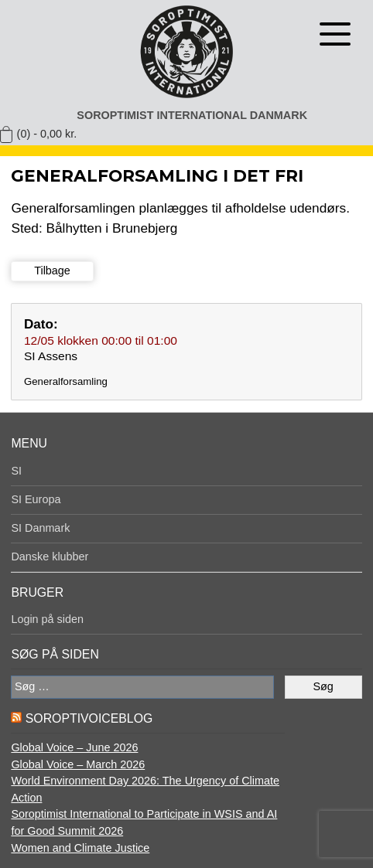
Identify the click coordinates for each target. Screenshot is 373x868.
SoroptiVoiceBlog (89, 718)
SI (16, 471)
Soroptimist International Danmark (192, 115)
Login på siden (47, 619)
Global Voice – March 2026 (78, 764)
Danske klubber (50, 557)
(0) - (47, 134)
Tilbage (52, 271)
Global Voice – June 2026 (74, 747)
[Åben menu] (335, 34)
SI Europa (36, 499)
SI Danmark (40, 528)
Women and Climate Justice (80, 848)
